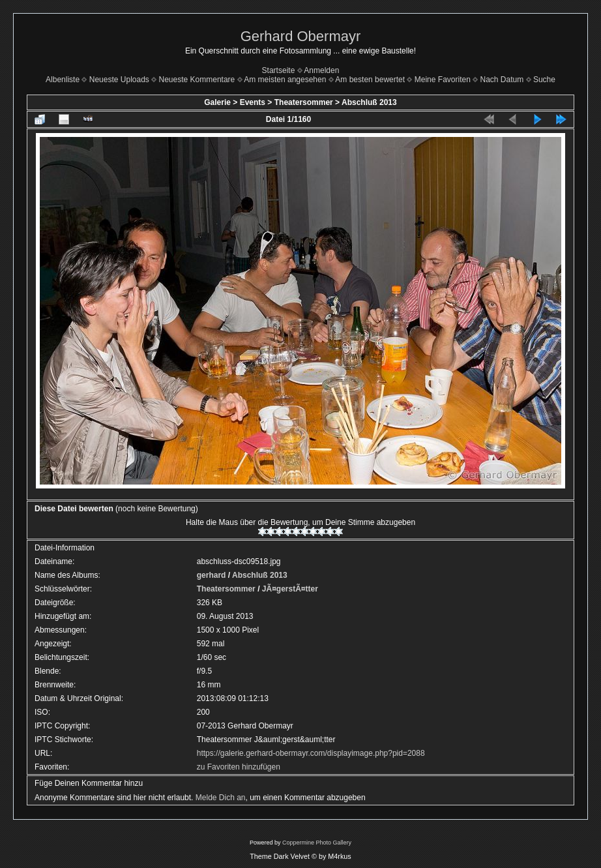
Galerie (217, 102)
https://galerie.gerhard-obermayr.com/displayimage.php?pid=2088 (311, 753)
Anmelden (321, 70)
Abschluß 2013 (369, 102)
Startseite (279, 70)
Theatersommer (304, 102)
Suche (544, 80)
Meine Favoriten (443, 80)
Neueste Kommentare (197, 80)
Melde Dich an (221, 798)
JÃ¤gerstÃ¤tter (290, 589)
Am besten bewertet (370, 80)
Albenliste (63, 80)
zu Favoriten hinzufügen (239, 767)
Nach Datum (502, 80)
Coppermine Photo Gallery (317, 843)
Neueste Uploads (119, 80)
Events (253, 102)
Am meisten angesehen (285, 80)
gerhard (212, 575)
